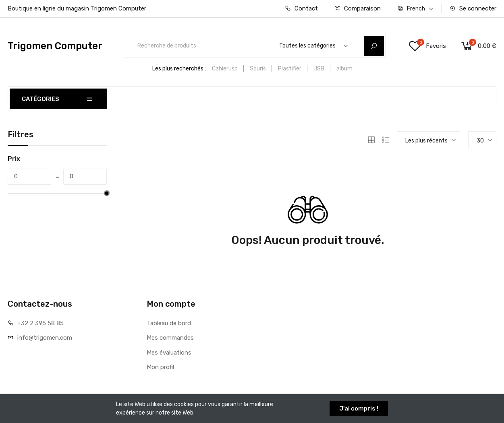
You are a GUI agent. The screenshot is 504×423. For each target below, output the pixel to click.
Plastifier (290, 69)
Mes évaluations (169, 353)
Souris (258, 69)
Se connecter (473, 8)
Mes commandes (170, 338)
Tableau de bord (169, 323)
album (344, 69)
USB (319, 69)
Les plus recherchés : (179, 69)
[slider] (107, 193)
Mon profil (160, 367)
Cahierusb (225, 69)
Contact (301, 8)
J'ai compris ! (359, 409)
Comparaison (358, 8)
